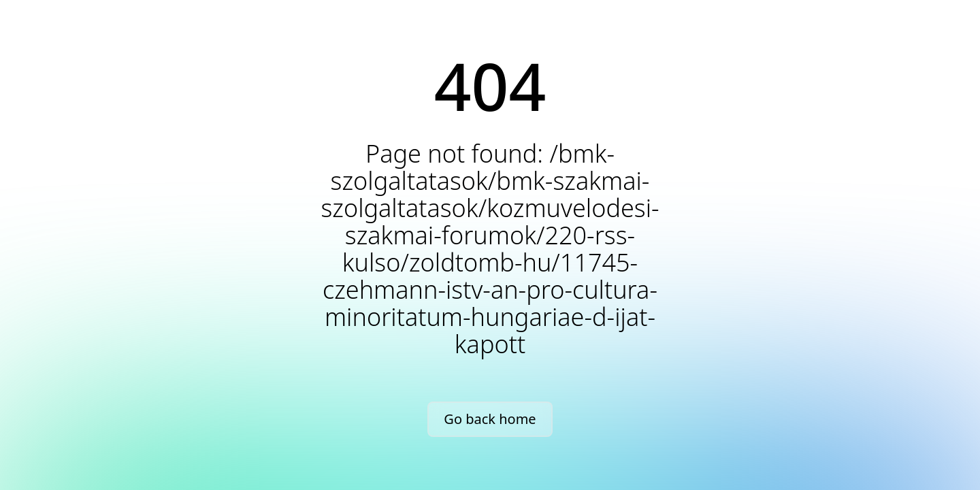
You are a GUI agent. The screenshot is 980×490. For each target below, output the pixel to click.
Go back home (490, 419)
